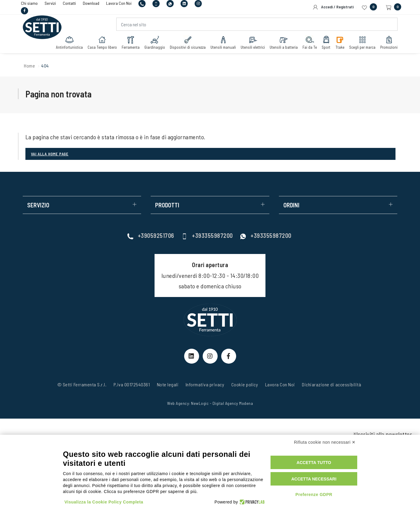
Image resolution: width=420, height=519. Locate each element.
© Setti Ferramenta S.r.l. (82, 384)
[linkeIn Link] (192, 356)
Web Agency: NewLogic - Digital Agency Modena (210, 403)
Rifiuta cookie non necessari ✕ (325, 442)
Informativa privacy (205, 384)
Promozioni (389, 42)
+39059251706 (151, 235)
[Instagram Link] (210, 356)
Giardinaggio (155, 42)
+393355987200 (207, 235)
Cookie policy (245, 384)
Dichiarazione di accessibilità (332, 384)
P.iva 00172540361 (132, 384)
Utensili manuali (223, 42)
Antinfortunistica (69, 42)
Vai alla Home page (50, 154)
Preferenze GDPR (314, 494)
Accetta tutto (314, 463)
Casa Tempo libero (102, 42)
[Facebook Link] (229, 356)
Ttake (340, 42)
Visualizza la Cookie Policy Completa (104, 502)
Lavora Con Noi (280, 384)
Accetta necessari (314, 479)
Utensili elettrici (253, 42)
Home (29, 66)
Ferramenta (131, 42)
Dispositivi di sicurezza (188, 42)
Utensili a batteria (284, 42)
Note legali (168, 384)
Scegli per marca (362, 42)
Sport (326, 42)
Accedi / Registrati (333, 7)
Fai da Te (310, 42)
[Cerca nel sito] (257, 24)
